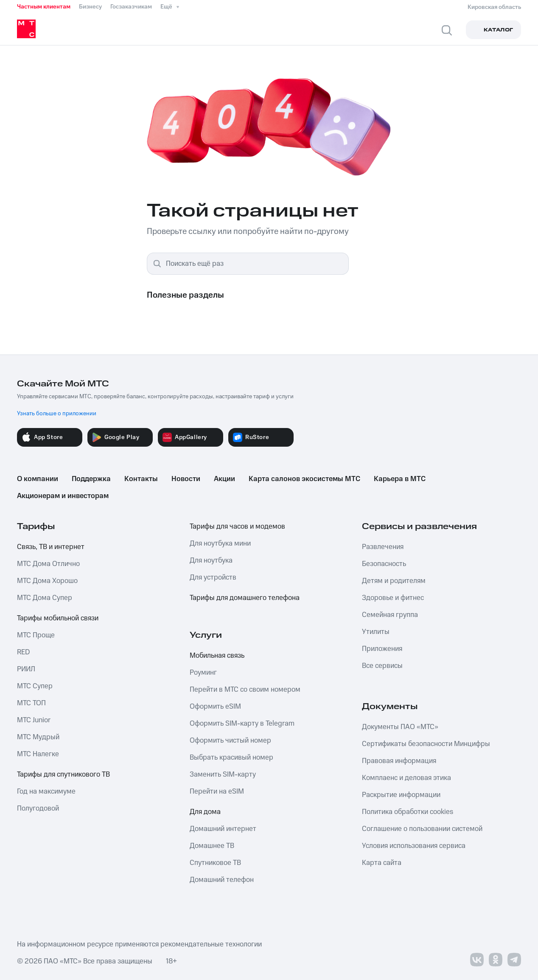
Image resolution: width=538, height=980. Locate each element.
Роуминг (203, 673)
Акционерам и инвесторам (63, 496)
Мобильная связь (217, 656)
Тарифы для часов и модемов (237, 527)
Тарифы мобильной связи (58, 618)
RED (23, 652)
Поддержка (91, 479)
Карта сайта (382, 863)
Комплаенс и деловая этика (406, 778)
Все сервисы (382, 666)
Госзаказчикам (131, 7)
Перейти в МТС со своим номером (245, 690)
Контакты (141, 479)
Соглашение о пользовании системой (422, 829)
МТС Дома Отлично (48, 564)
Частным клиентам (44, 7)
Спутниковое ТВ (215, 863)
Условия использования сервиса (414, 846)
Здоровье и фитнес (393, 598)
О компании (38, 479)
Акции (224, 479)
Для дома (205, 812)
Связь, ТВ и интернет (51, 547)
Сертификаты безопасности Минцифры (426, 744)
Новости (186, 479)
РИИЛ (26, 669)
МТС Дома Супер (45, 598)
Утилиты (376, 632)
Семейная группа (390, 615)
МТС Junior (34, 720)
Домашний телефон (222, 880)
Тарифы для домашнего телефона (245, 598)
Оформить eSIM (215, 707)
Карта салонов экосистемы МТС (304, 479)
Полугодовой (38, 808)
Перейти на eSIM (217, 791)
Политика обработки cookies (408, 812)
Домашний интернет (223, 829)
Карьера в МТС (400, 479)
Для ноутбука (211, 560)
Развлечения (383, 547)
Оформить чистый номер (230, 741)
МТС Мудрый (38, 737)
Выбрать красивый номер (231, 758)
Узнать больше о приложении (57, 414)
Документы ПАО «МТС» (400, 727)
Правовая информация (399, 761)
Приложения (382, 649)
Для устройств (213, 577)
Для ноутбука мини (220, 544)
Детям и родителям (394, 581)
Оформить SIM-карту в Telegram (242, 724)
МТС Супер (35, 686)
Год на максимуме (46, 791)
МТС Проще (36, 635)
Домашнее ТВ (212, 846)
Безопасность (384, 564)
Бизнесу (90, 7)
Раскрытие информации (401, 795)
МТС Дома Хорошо (47, 581)
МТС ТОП (31, 703)
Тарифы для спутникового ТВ (63, 774)
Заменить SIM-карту (223, 774)
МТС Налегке (38, 754)
